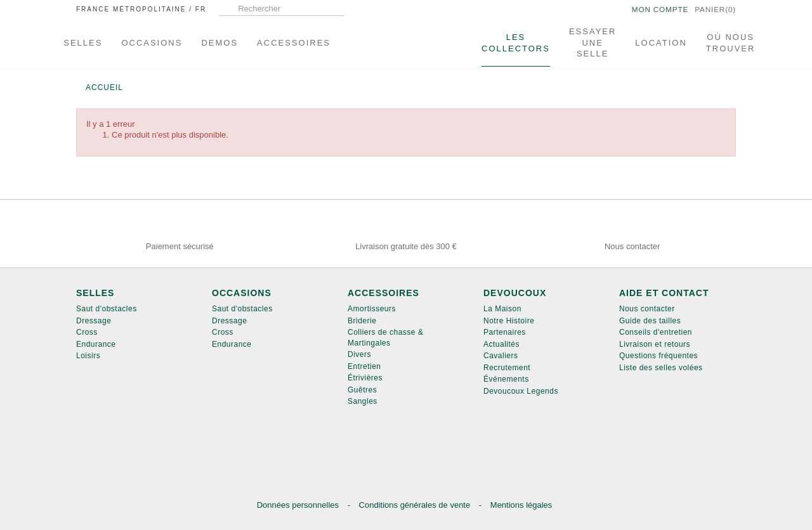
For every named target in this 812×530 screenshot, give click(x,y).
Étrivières (365, 378)
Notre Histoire (509, 321)
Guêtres (362, 390)
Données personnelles (299, 505)
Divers (359, 354)
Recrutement (507, 368)
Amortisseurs (372, 309)
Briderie (362, 321)
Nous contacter (647, 309)
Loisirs (88, 356)
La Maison (502, 309)
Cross (87, 332)
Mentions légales (521, 505)
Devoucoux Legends (521, 391)
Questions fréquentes (658, 356)
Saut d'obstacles (107, 309)
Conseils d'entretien (656, 332)
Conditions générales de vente (416, 505)
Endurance (96, 344)
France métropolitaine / (141, 9)
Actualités (501, 344)
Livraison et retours (655, 344)
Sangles (363, 401)
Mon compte (649, 10)
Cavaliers (501, 356)
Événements (506, 379)
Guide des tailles (650, 321)
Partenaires (505, 332)
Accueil (104, 87)
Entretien (364, 366)
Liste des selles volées (661, 368)
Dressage (94, 321)
